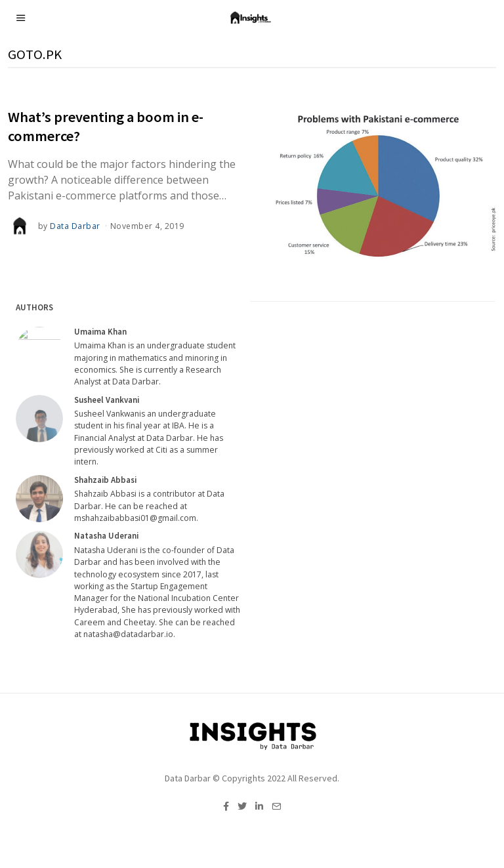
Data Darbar (75, 226)
